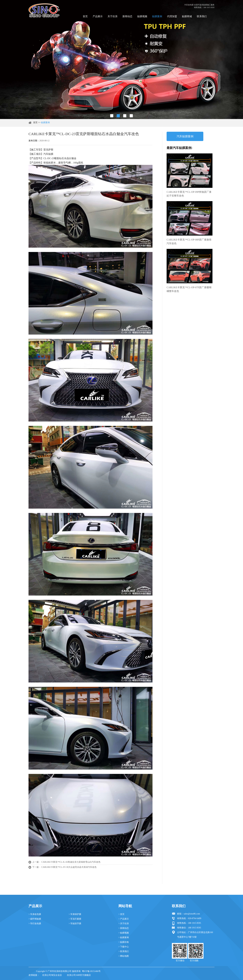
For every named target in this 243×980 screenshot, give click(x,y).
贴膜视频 (142, 16)
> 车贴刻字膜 (75, 924)
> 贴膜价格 (124, 942)
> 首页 (121, 914)
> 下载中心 (124, 947)
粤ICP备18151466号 (91, 971)
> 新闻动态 (124, 928)
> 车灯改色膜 (35, 924)
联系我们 (202, 16)
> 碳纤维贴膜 (35, 919)
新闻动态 (127, 16)
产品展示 (98, 16)
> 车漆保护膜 (75, 914)
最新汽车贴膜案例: (180, 148)
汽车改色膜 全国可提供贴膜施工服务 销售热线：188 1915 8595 (199, 6)
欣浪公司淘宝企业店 (52, 975)
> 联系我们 (124, 951)
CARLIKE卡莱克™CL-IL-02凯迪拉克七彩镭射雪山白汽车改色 (71, 862)
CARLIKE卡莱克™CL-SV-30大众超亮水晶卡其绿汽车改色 (69, 867)
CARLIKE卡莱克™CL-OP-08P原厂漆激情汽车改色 (189, 242)
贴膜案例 (157, 16)
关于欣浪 (113, 16)
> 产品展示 (124, 919)
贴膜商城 (187, 16)
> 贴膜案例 (124, 937)
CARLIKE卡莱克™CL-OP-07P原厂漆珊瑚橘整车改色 (189, 289)
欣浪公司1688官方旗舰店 (79, 975)
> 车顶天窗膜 (75, 919)
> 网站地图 (124, 956)
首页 (85, 16)
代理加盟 (172, 16)
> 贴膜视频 (124, 933)
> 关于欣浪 (124, 924)
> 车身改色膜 (35, 914)
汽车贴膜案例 (185, 136)
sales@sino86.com (192, 914)
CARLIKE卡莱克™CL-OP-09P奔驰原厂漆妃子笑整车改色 (189, 194)
